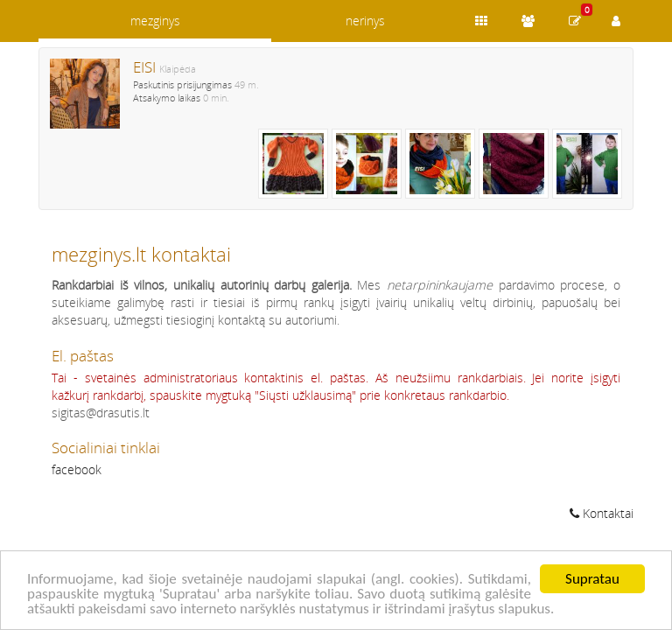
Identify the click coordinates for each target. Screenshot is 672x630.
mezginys (155, 21)
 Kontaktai (602, 513)
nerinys (365, 21)
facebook (77, 469)
